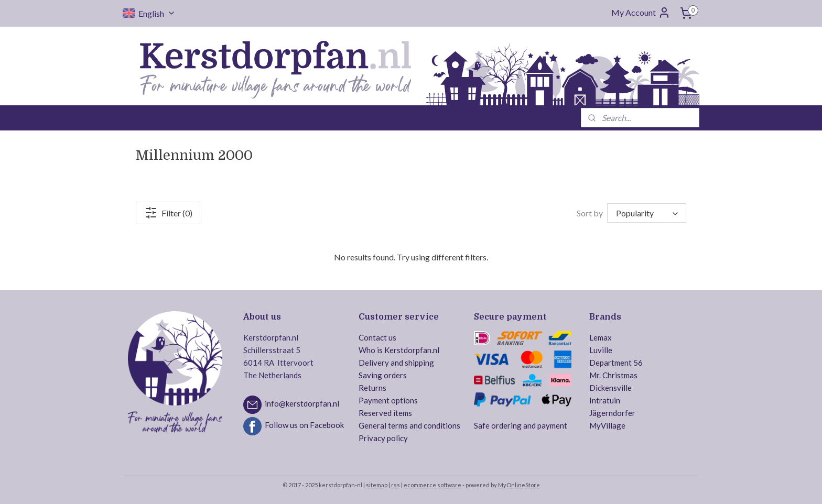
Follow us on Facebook (304, 425)
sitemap (377, 485)
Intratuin (605, 400)
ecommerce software (432, 485)
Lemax (601, 337)
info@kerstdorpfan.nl (302, 403)
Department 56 (616, 363)
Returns (372, 388)
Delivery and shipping (396, 363)
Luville (601, 350)
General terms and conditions (409, 425)
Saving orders (383, 375)
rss (396, 485)
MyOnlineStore (519, 485)
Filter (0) (169, 213)
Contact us (377, 337)
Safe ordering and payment (521, 425)
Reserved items (385, 413)
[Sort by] (647, 213)
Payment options (388, 400)
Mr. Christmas (613, 375)
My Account (641, 13)
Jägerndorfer (612, 413)
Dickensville (610, 388)
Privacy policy (383, 438)
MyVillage (607, 425)
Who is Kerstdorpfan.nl (399, 350)
